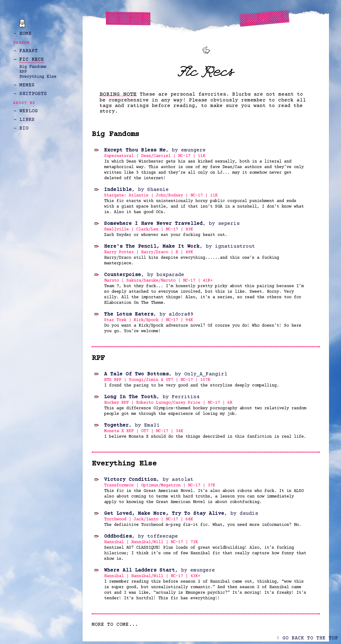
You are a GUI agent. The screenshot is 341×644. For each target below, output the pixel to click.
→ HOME (22, 34)
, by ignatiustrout (180, 246)
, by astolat (149, 480)
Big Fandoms (33, 67)
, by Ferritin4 (152, 397)
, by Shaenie (136, 190)
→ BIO (21, 128)
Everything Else (38, 77)
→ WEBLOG (26, 111)
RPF (23, 72)
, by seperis (172, 224)
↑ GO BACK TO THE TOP (307, 638)
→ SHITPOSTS (30, 94)
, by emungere (155, 150)
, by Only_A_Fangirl (166, 374)
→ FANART (26, 51)
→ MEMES (24, 85)
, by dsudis (181, 514)
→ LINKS (24, 120)
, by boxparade (144, 275)
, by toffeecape (141, 536)
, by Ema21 (132, 425)
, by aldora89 (149, 314)
